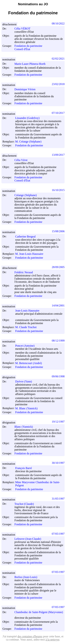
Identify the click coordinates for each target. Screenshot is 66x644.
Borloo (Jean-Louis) (27, 577)
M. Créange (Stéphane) (30, 142)
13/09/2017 (58, 155)
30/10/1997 (58, 463)
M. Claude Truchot (27, 327)
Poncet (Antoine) (26, 346)
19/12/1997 (58, 422)
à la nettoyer (52, 640)
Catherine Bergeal (27, 237)
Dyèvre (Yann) (25, 381)
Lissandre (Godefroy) (29, 118)
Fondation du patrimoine (28, 46)
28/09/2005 (58, 267)
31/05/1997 (58, 499)
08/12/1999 (58, 341)
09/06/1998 (58, 376)
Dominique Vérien (26, 89)
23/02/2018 (58, 84)
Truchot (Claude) (26, 504)
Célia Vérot (23, 160)
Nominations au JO (33, 4)
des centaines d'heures (30, 636)
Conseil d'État (22, 49)
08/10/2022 (58, 23)
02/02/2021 (58, 59)
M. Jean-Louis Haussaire (31, 254)
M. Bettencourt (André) (30, 363)
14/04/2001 (58, 305)
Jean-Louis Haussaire (29, 311)
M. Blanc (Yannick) (28, 408)
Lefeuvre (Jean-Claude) (29, 539)
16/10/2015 (58, 190)
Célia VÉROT (24, 29)
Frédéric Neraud (25, 272)
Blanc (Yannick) (25, 427)
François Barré (25, 468)
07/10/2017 (58, 113)
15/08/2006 (58, 231)
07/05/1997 (58, 534)
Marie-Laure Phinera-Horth (32, 64)
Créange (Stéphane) (27, 195)
